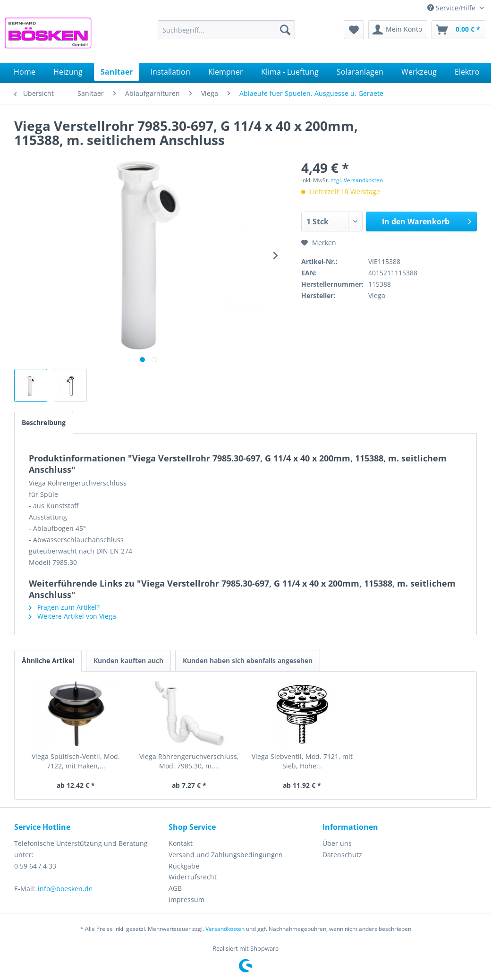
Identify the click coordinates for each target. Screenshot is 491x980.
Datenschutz (342, 855)
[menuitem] (226, 30)
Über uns (337, 843)
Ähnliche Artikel (48, 660)
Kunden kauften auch (128, 660)
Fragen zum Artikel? (64, 607)
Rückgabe (184, 866)
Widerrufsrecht (193, 877)
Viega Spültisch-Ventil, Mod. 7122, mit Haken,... (76, 761)
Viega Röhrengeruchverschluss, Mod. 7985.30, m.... (189, 761)
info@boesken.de (65, 889)
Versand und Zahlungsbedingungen (226, 855)
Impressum (186, 899)
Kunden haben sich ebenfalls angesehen (248, 660)
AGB (175, 888)
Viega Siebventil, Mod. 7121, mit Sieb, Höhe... (302, 761)
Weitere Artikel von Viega (72, 616)
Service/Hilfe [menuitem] (452, 8)
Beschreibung (44, 422)
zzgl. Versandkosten (357, 180)
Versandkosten (225, 929)
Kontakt (181, 843)
